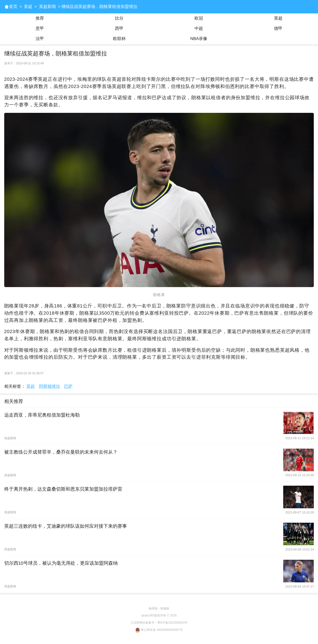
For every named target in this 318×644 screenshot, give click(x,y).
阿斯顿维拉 (50, 386)
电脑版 (165, 608)
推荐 (40, 18)
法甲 (40, 39)
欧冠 (199, 18)
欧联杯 (119, 39)
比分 (119, 18)
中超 (199, 28)
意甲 (40, 28)
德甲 (278, 28)
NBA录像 (199, 39)
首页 (13, 7)
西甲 (119, 28)
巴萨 (68, 386)
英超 (28, 7)
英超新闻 (47, 7)
